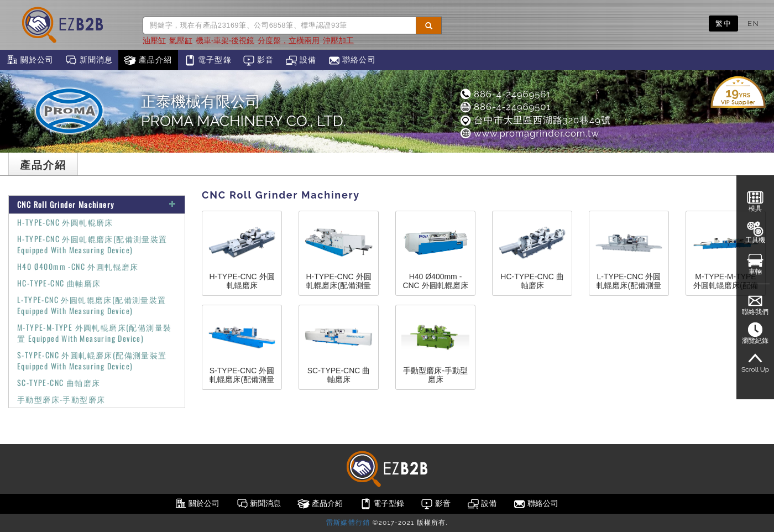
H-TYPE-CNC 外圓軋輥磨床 (65, 222)
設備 (301, 60)
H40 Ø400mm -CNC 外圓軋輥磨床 (78, 266)
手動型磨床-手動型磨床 (61, 399)
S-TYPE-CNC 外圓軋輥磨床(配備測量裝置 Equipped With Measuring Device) (92, 360)
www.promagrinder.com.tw (529, 133)
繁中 (723, 23)
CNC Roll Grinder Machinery (97, 204)
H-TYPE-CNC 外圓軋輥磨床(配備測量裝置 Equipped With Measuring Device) (92, 244)
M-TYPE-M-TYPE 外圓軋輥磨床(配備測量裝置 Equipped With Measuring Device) (94, 333)
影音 (258, 60)
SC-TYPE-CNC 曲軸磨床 (59, 382)
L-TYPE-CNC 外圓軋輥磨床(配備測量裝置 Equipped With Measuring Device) (92, 305)
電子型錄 (208, 60)
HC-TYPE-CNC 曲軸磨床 (59, 283)
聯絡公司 (352, 60)
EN (753, 23)
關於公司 (30, 60)
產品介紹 (148, 60)
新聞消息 (89, 60)
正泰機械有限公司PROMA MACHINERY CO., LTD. (243, 111)
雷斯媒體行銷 (348, 523)
